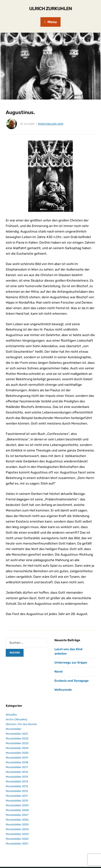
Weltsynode (63, 690)
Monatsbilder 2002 (17, 839)
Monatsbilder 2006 (17, 820)
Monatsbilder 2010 (17, 801)
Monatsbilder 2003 (17, 834)
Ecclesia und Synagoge (71, 681)
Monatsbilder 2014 (17, 782)
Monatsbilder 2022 (17, 739)
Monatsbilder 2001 (17, 844)
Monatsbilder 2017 (17, 767)
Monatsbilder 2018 (17, 762)
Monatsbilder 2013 (17, 786)
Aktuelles (11, 715)
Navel (58, 671)
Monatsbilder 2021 (17, 734)
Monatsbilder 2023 (17, 743)
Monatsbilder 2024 (17, 748)
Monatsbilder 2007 (17, 815)
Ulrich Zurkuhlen (50, 9)
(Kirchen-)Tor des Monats (21, 724)
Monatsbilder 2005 (17, 825)
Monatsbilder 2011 (17, 796)
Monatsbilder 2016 (17, 772)
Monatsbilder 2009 (51, 124)
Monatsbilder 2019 (17, 758)
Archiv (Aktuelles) (16, 719)
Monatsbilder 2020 (17, 753)
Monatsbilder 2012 (17, 791)
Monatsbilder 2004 (17, 829)
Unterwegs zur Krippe (71, 663)
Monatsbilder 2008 (17, 810)
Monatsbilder (14, 729)
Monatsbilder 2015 (17, 777)
